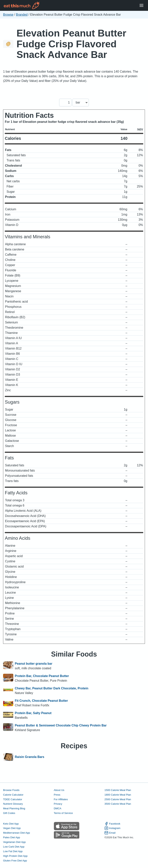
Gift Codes (9, 813)
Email (110, 833)
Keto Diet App (11, 824)
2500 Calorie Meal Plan (118, 799)
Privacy (58, 804)
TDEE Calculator (13, 799)
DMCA (58, 808)
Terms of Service (63, 813)
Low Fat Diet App (13, 851)
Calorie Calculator (13, 795)
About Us (59, 790)
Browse (8, 15)
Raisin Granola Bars (30, 757)
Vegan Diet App (12, 828)
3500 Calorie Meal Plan (118, 804)
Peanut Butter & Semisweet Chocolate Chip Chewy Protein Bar (61, 725)
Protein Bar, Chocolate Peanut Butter (42, 676)
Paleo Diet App (12, 837)
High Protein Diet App (15, 856)
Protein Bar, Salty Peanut (33, 713)
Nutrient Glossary (13, 804)
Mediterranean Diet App (16, 833)
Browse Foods (11, 790)
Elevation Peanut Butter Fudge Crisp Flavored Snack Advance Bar (71, 44)
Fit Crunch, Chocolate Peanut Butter (41, 701)
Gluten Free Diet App (15, 861)
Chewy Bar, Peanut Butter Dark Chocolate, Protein (52, 688)
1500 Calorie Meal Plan (118, 790)
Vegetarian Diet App (14, 842)
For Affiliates (61, 799)
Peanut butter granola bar (34, 664)
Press (57, 795)
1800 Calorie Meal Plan (118, 795)
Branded (22, 15)
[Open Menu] (141, 6)
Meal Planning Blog (14, 808)
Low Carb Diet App (14, 847)
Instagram (112, 828)
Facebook (112, 824)
